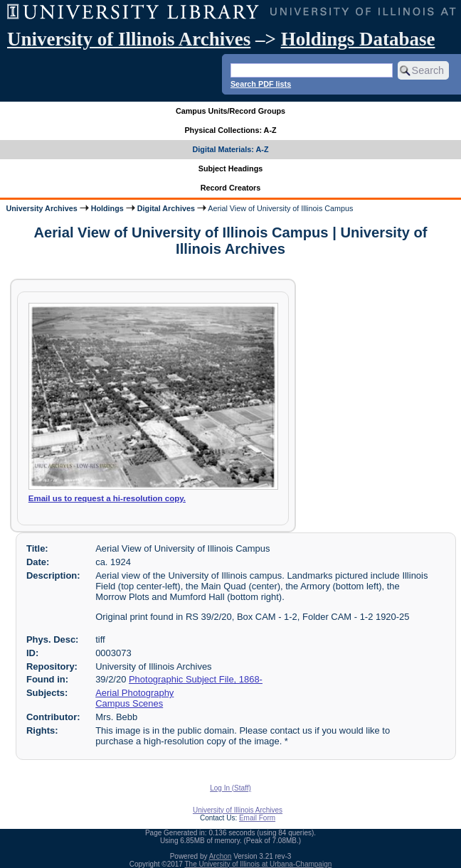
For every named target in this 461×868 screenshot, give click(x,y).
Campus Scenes (129, 703)
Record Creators (231, 188)
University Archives (41, 208)
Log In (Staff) (231, 788)
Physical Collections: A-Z (230, 130)
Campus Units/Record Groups (231, 111)
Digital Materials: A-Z (231, 149)
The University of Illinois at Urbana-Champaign (259, 864)
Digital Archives (166, 208)
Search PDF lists (261, 84)
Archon (221, 856)
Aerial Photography (134, 693)
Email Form (257, 818)
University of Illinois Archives (129, 39)
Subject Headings (231, 168)
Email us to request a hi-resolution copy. (107, 498)
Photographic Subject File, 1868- (196, 679)
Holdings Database (358, 39)
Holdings (107, 208)
